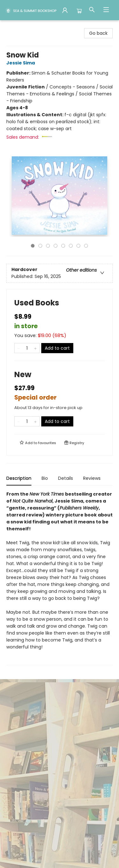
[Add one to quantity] (35, 348)
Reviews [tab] (92, 478)
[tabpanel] (60, 578)
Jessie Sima (22, 63)
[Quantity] (27, 348)
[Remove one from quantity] (19, 348)
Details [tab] (66, 478)
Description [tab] (19, 478)
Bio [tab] (45, 478)
